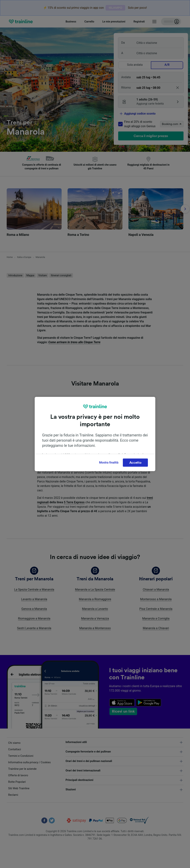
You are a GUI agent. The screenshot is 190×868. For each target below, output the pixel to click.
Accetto (135, 463)
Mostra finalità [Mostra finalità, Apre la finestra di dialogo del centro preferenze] (109, 463)
